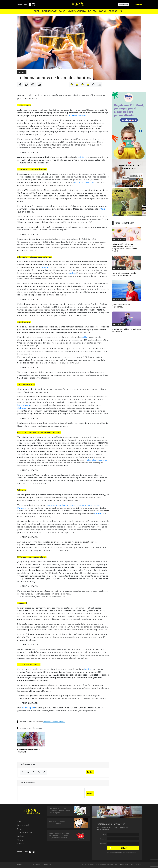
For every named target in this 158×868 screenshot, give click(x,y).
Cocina (103, 11)
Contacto (138, 865)
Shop (37, 11)
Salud (62, 11)
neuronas (99, 514)
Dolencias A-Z (49, 11)
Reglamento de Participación (124, 865)
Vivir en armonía (77, 11)
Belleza (92, 11)
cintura (102, 209)
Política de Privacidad (89, 865)
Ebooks (113, 11)
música (44, 267)
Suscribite (123, 5)
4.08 (99, 85)
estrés (81, 157)
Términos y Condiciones (106, 865)
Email (104, 835)
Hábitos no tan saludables (54, 722)
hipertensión (24, 405)
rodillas (85, 337)
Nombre (103, 839)
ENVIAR (125, 848)
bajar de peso (29, 708)
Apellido (103, 843)
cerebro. (72, 273)
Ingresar (137, 4)
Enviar (90, 772)
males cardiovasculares (86, 183)
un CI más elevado (77, 116)
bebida (88, 669)
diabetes (22, 408)
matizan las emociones (96, 460)
